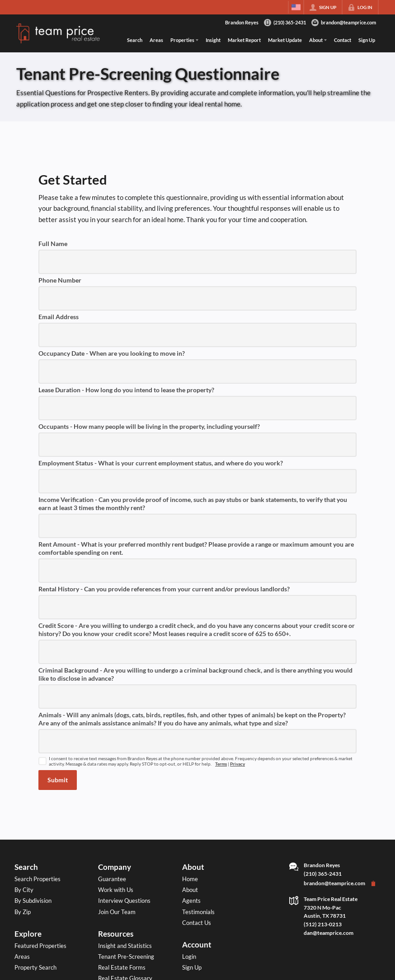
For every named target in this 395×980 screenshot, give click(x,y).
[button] (58, 780)
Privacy (237, 764)
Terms (221, 764)
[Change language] (296, 7)
